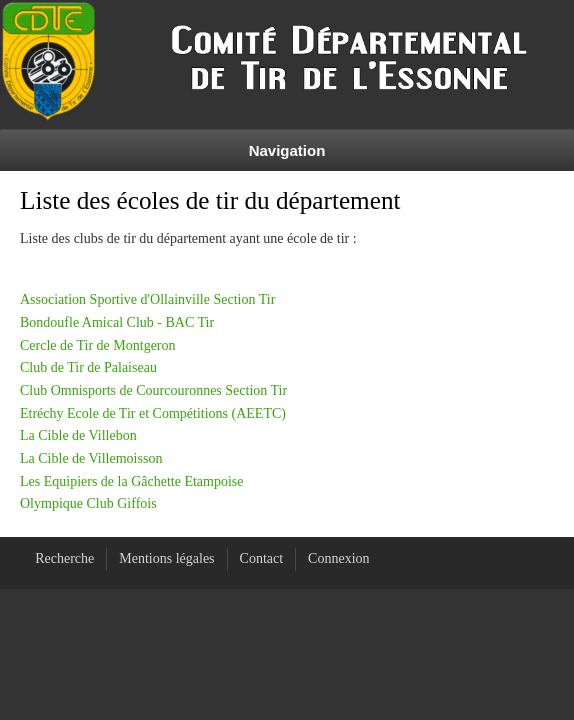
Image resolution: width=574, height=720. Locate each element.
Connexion (338, 558)
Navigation (287, 150)
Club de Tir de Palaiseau (88, 367)
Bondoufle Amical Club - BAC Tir (117, 322)
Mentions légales (166, 558)
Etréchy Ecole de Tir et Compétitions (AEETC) (153, 413)
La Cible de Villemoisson (91, 458)
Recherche (64, 558)
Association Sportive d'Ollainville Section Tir (147, 299)
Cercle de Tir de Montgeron (98, 345)
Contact (262, 558)
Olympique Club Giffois (88, 503)
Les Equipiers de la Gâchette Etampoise (132, 481)
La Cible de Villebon (78, 435)
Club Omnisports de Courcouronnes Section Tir (153, 390)
